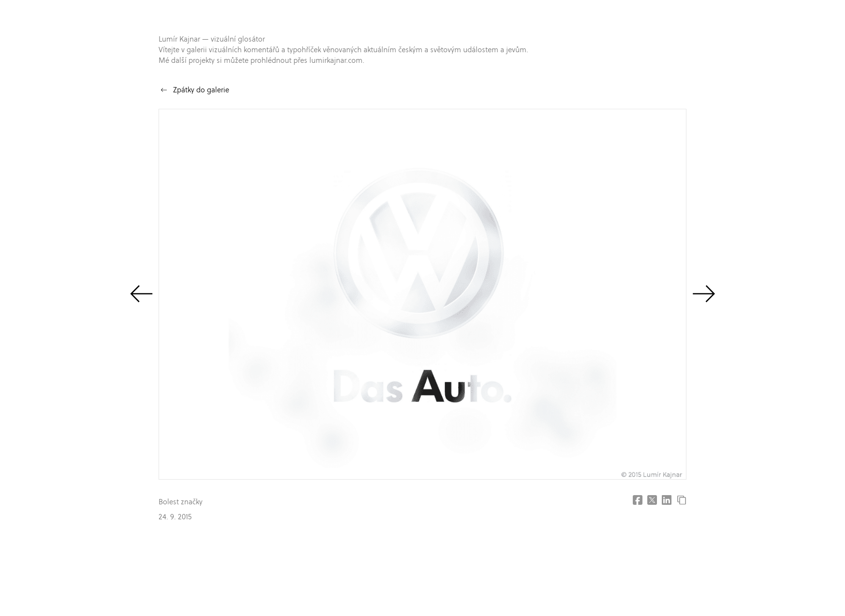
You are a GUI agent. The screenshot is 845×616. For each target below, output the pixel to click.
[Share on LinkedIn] (667, 500)
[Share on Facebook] (638, 500)
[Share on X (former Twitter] (652, 500)
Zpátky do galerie (201, 90)
